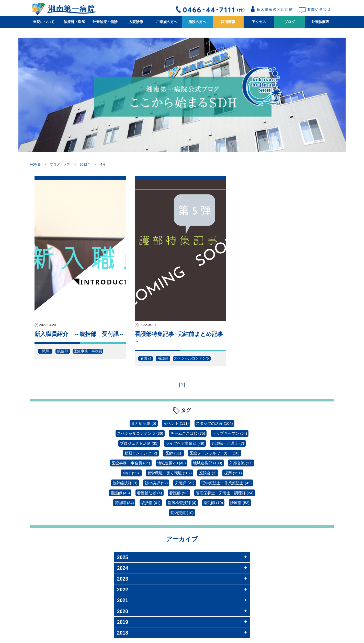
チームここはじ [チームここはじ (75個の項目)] (188, 433)
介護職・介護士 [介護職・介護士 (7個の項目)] (228, 443)
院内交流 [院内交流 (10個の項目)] (182, 513)
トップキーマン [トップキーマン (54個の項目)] (230, 433)
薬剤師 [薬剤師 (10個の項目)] (213, 503)
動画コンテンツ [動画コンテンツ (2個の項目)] (141, 453)
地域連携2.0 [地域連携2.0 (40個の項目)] (172, 463)
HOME (35, 164)
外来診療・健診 (105, 22)
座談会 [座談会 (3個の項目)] (208, 473)
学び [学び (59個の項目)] (131, 473)
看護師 (163, 358)
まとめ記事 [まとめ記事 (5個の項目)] (144, 423)
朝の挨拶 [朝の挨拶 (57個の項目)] (156, 483)
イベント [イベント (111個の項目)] (176, 423)
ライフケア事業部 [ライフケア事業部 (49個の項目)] (185, 443)
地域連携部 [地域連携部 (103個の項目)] (208, 463)
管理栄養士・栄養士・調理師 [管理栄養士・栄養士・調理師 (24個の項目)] (225, 493)
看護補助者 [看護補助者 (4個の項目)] (150, 493)
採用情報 (228, 22)
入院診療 (136, 22)
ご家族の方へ (167, 22)
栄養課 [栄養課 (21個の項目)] (185, 483)
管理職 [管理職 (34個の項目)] (124, 503)
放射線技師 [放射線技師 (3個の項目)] (125, 483)
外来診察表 (320, 22)
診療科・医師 (74, 22)
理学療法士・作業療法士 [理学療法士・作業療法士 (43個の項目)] (226, 483)
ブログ (290, 22)
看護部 (146, 358)
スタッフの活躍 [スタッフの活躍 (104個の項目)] (214, 423)
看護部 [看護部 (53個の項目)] (179, 493)
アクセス (259, 22)
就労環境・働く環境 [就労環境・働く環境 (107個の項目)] (169, 473)
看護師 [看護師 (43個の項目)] (120, 493)
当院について (44, 22)
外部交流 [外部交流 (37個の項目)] (241, 463)
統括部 (63, 351)
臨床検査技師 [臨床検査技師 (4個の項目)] (182, 503)
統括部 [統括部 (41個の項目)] (151, 503)
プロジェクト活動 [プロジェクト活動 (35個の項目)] (139, 443)
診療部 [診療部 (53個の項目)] (240, 503)
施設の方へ (197, 22)
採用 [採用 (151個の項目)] (233, 473)
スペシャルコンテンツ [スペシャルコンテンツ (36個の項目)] (140, 433)
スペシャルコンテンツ (192, 358)
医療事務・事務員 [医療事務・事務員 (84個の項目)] (131, 463)
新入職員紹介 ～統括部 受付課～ (79, 334)
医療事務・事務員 (88, 351)
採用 (45, 351)
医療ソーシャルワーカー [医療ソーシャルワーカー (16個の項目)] (214, 453)
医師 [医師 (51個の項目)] (173, 453)
